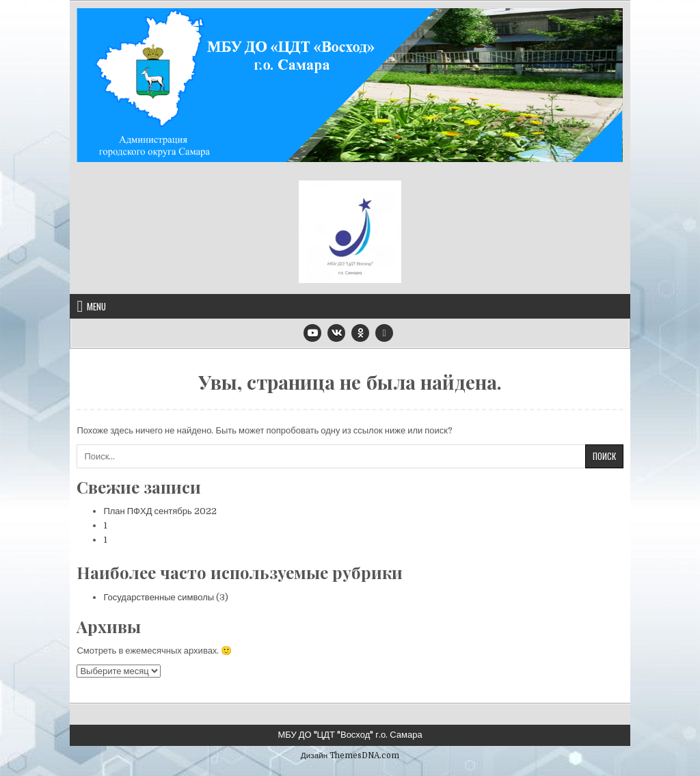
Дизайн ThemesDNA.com (350, 755)
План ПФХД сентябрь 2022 (160, 511)
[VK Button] (336, 333)
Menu (96, 306)
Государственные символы (159, 597)
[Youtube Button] (312, 333)
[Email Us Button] (384, 333)
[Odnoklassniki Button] (360, 333)
